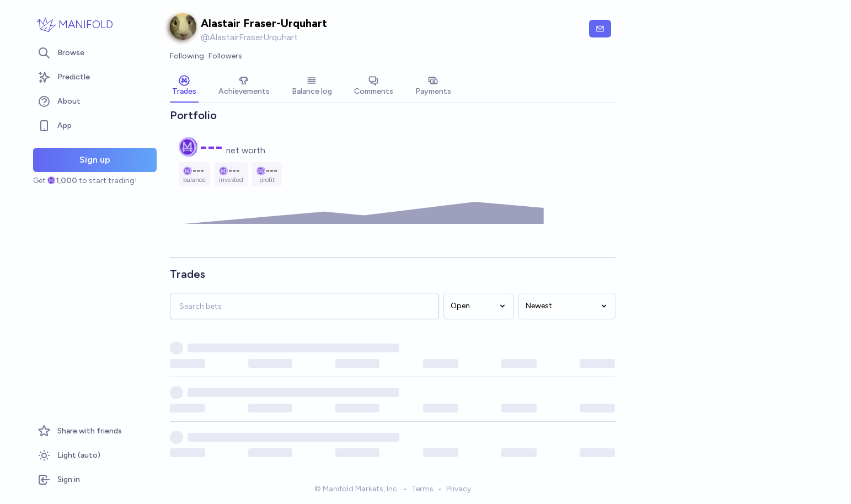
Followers (225, 56)
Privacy (459, 489)
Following (187, 56)
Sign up (95, 160)
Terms (422, 489)
